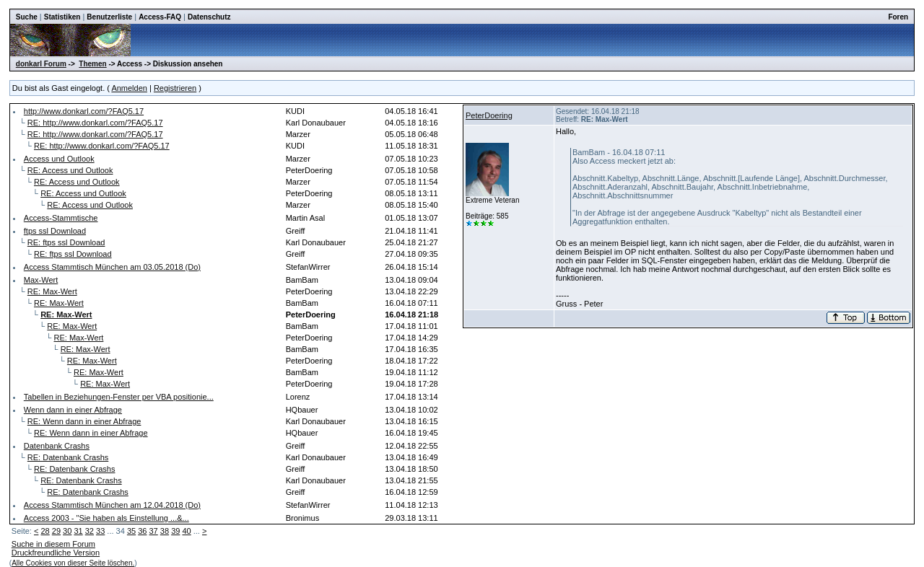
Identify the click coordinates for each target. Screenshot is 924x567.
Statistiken (62, 17)
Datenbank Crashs (57, 446)
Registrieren (175, 88)
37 (154, 531)
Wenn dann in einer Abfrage (73, 410)
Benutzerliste (109, 17)
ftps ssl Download (55, 231)
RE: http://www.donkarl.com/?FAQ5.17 (95, 123)
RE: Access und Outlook (70, 170)
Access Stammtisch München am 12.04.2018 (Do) (112, 505)
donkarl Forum (41, 64)
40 (186, 531)
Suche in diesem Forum (53, 544)
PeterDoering (489, 115)
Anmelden (129, 88)
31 (78, 531)
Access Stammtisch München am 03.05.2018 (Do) (112, 267)
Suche (27, 17)
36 (142, 531)
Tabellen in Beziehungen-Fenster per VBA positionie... (119, 397)
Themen (92, 64)
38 (165, 531)
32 (90, 531)
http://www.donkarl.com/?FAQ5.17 (84, 111)
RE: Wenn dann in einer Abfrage (84, 421)
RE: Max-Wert (52, 291)
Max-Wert (41, 280)
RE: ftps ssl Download (66, 242)
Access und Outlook (59, 159)
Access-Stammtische (61, 218)
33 (100, 531)
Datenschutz (209, 17)
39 (175, 531)
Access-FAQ (160, 17)
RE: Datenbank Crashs (68, 457)
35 (131, 531)
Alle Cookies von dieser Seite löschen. (73, 563)
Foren (898, 17)
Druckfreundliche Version (56, 553)
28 (45, 531)
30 (67, 531)
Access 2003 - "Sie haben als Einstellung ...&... (106, 518)
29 (56, 531)
